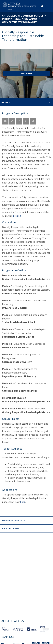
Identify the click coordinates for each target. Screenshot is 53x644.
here (23, 502)
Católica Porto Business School (23, 16)
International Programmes (20, 19)
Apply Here (26, 73)
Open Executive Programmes (20, 22)
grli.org (17, 216)
